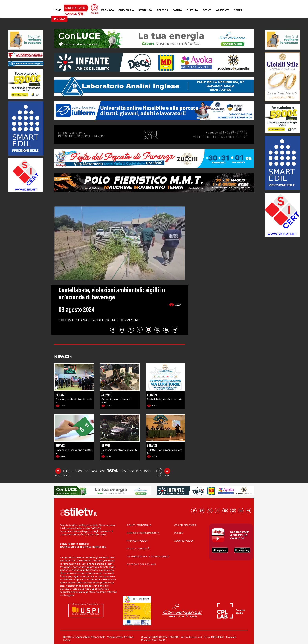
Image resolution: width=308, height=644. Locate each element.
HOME (57, 10)
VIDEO (59, 19)
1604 (112, 471)
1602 (94, 471)
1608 (147, 471)
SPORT (238, 10)
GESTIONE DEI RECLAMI (141, 564)
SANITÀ (177, 10)
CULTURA (192, 10)
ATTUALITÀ (145, 10)
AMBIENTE (223, 10)
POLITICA (162, 10)
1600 (79, 471)
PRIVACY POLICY (137, 541)
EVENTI (207, 10)
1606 (131, 471)
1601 (86, 471)
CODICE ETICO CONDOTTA (143, 533)
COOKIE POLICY (184, 541)
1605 (123, 471)
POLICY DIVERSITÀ (138, 549)
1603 (102, 471)
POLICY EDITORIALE (139, 525)
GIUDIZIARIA (126, 10)
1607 (139, 471)
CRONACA (107, 10)
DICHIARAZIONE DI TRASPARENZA (148, 556)
